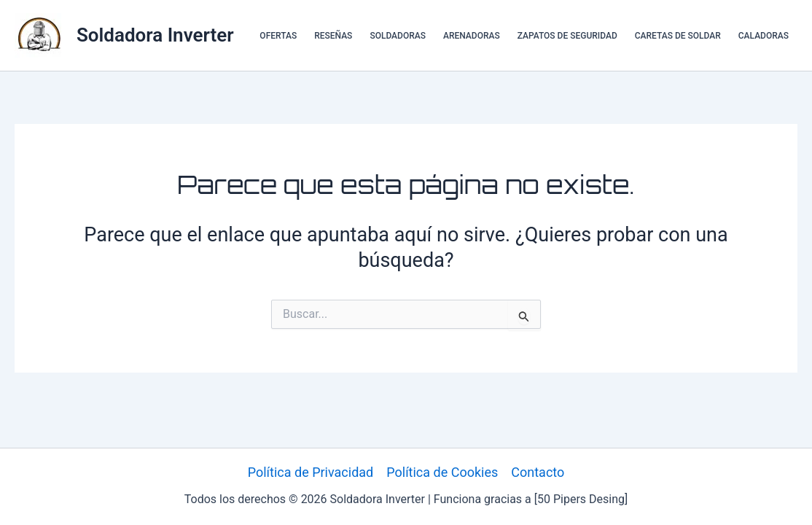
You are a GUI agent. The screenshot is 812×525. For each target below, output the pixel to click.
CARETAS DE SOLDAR (678, 36)
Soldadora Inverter (155, 35)
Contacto (538, 472)
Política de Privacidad (311, 472)
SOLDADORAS (398, 36)
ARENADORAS (472, 36)
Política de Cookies (442, 472)
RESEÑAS (333, 36)
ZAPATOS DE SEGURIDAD (567, 36)
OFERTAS (278, 36)
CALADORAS (764, 36)
